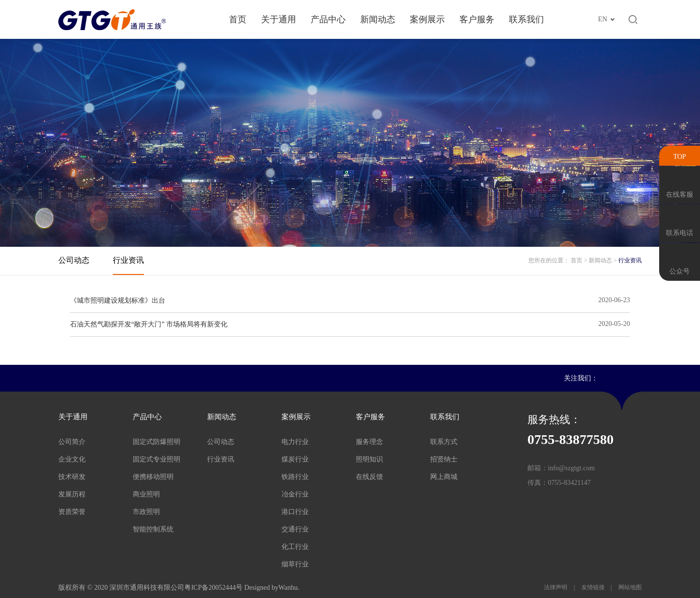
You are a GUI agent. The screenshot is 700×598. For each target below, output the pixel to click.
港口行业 (295, 512)
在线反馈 (369, 477)
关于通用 (279, 19)
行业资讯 (128, 260)
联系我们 (526, 19)
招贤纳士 (444, 459)
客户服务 (477, 19)
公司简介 (72, 442)
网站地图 (629, 587)
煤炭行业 (295, 459)
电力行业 (295, 442)
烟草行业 (295, 564)
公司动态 (74, 260)
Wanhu (288, 588)
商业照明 (146, 494)
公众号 (680, 271)
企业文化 (72, 459)
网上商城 (444, 477)
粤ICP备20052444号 (213, 588)
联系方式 (444, 442)
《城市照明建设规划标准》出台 (118, 300)
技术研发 (72, 477)
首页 (238, 19)
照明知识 (369, 459)
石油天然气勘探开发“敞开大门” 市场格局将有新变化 (149, 324)
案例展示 (427, 19)
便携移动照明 (153, 477)
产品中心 (328, 19)
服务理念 (369, 442)
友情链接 (593, 587)
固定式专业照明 (157, 459)
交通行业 (295, 529)
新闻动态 (378, 19)
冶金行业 (295, 494)
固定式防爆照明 (157, 442)
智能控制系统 (153, 529)
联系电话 (680, 233)
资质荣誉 (72, 512)
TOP (680, 157)
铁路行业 (295, 477)
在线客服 (680, 195)
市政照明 (146, 512)
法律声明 (556, 587)
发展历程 (72, 494)
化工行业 (295, 547)
